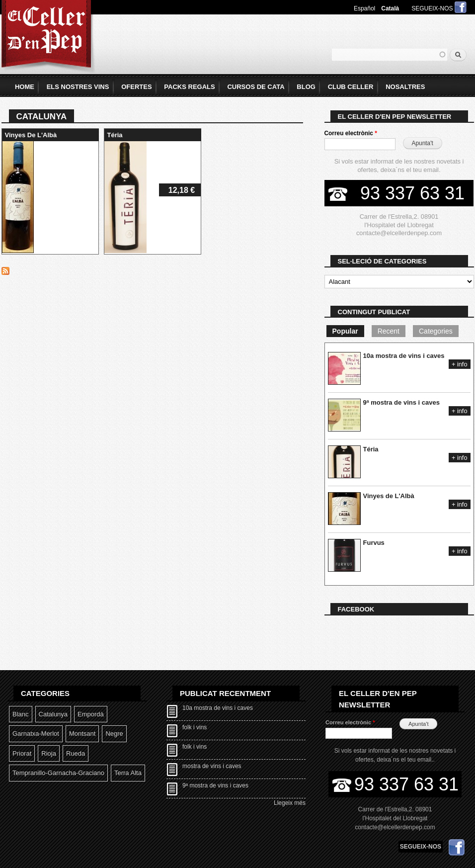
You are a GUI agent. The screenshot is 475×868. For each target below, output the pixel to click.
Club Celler (351, 87)
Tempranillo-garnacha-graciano (58, 773)
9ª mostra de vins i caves (401, 402)
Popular (345, 331)
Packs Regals (189, 87)
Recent (389, 331)
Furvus (374, 543)
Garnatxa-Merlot (36, 734)
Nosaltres (405, 87)
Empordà (91, 714)
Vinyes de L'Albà (31, 135)
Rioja (49, 753)
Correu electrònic (351, 133)
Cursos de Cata (256, 87)
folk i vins (195, 727)
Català (390, 8)
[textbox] (390, 55)
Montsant (82, 734)
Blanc (21, 714)
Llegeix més (290, 803)
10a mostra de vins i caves (404, 356)
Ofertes (136, 87)
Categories (436, 331)
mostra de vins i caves (212, 766)
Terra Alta (128, 773)
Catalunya (53, 714)
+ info (460, 364)
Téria (115, 135)
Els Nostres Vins (78, 87)
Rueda (76, 753)
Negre (114, 734)
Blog (306, 87)
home (25, 87)
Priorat (22, 753)
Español (364, 8)
